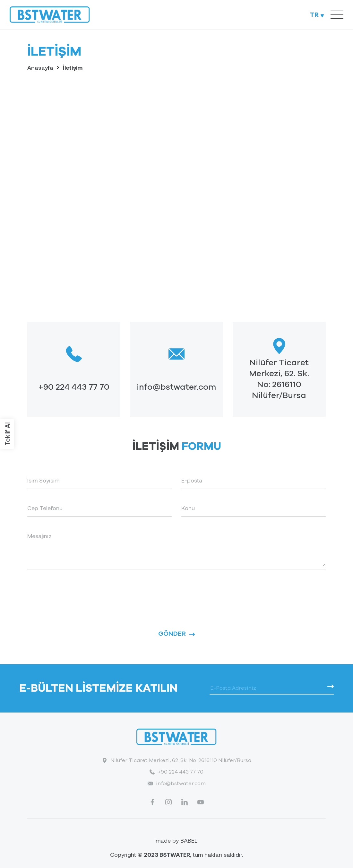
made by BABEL (176, 840)
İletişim (73, 67)
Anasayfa (40, 67)
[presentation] (76, 592)
